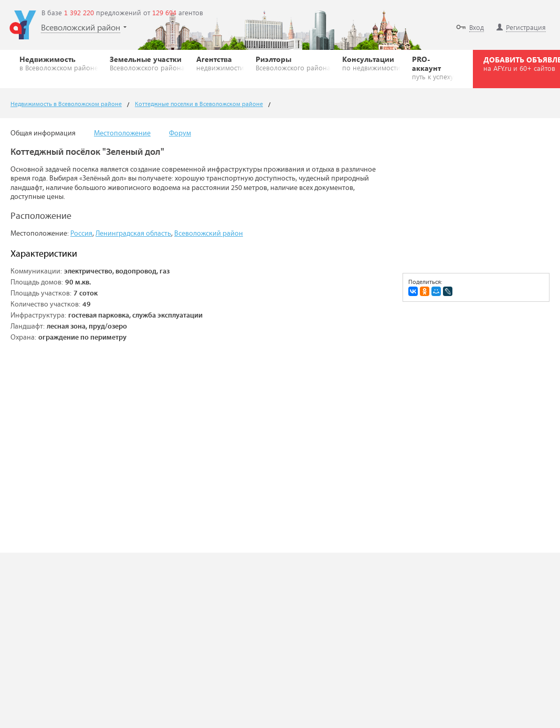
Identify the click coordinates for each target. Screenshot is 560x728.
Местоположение (122, 133)
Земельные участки (147, 63)
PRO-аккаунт (433, 67)
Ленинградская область (133, 234)
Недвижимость (59, 63)
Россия (81, 234)
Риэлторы (293, 63)
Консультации (371, 63)
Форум (180, 133)
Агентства (220, 63)
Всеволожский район (209, 234)
